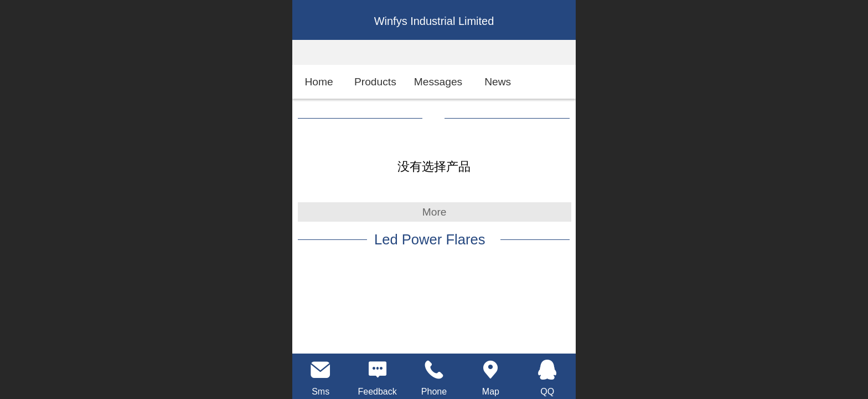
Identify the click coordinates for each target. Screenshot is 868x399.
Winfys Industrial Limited (434, 21)
